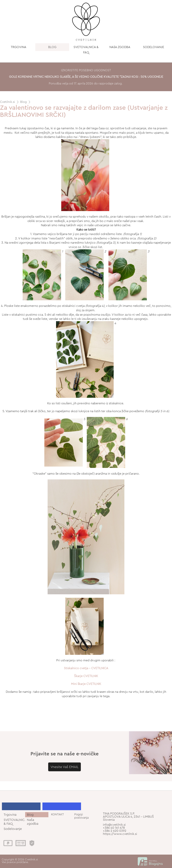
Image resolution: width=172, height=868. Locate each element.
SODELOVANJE (154, 47)
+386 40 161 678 (114, 828)
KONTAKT (57, 814)
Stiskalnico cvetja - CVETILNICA (86, 668)
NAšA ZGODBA (120, 47)
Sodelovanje (13, 829)
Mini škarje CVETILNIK (86, 684)
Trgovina (10, 815)
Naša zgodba (33, 822)
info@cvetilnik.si (114, 825)
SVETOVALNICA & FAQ (86, 50)
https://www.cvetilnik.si (120, 834)
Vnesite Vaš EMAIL (64, 767)
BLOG (52, 47)
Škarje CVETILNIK (86, 676)
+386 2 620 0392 (115, 831)
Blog (23, 102)
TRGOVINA (19, 47)
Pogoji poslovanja (81, 816)
